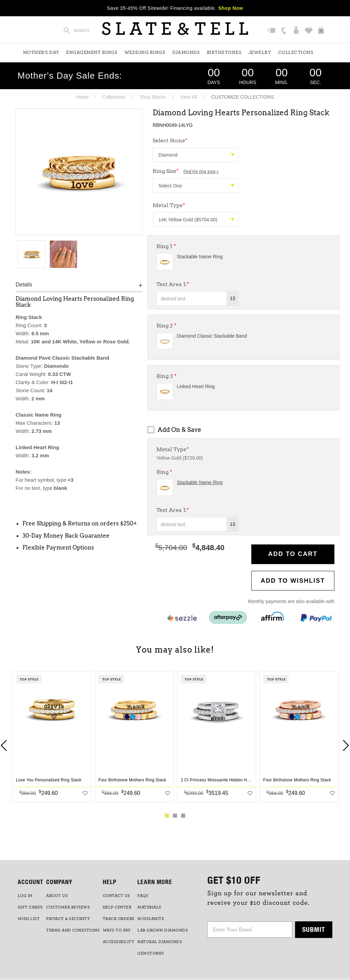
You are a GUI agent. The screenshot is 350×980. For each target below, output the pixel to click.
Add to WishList (293, 581)
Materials (149, 907)
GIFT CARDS (30, 907)
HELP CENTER (117, 907)
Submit (314, 929)
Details (24, 285)
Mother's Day (41, 53)
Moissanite (151, 919)
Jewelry (260, 53)
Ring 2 (167, 326)
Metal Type (169, 205)
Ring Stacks (153, 97)
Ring (164, 472)
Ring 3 (167, 376)
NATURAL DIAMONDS (160, 942)
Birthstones (224, 53)
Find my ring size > (201, 172)
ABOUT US (57, 896)
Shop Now (231, 8)
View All (189, 97)
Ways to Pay (117, 930)
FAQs (143, 896)
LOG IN (25, 896)
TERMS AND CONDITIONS (73, 930)
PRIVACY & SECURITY (68, 919)
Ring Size (186, 171)
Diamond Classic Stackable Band (212, 336)
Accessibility (119, 942)
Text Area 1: (173, 284)
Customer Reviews (68, 907)
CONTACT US (116, 896)
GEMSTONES (151, 953)
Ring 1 (166, 246)
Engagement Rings (92, 53)
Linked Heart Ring (196, 386)
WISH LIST (29, 919)
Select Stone (170, 141)
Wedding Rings (145, 53)
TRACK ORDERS (119, 919)
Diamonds (186, 53)
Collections (296, 53)
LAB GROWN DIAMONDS (163, 930)
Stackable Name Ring (200, 257)
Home (82, 97)
